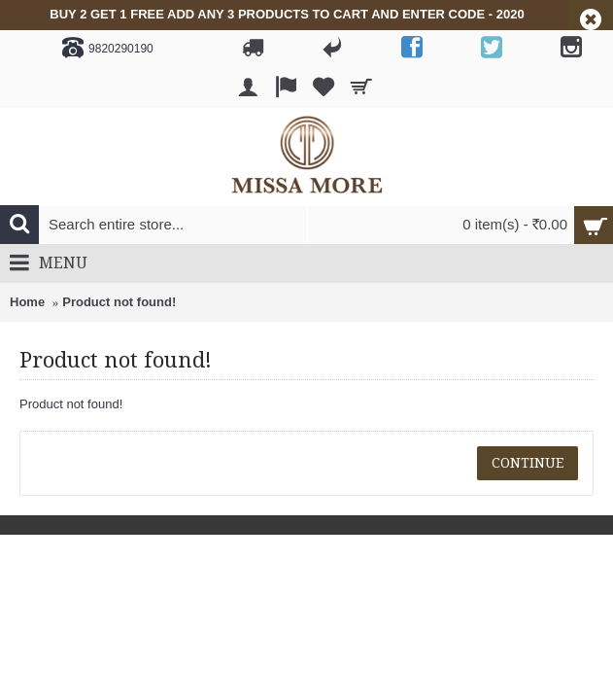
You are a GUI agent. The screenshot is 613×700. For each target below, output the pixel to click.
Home (27, 302)
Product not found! (119, 302)
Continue (528, 463)
